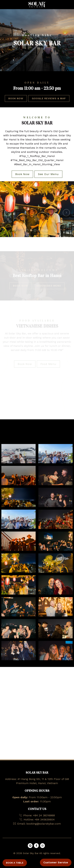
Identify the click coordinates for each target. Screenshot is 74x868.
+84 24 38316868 (44, 815)
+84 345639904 (45, 820)
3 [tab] (35, 230)
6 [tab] (47, 230)
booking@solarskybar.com (44, 824)
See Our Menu (48, 174)
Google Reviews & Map (49, 98)
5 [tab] (43, 230)
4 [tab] (39, 230)
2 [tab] (31, 230)
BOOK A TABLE (15, 863)
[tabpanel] (37, 209)
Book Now (16, 98)
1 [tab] (27, 230)
